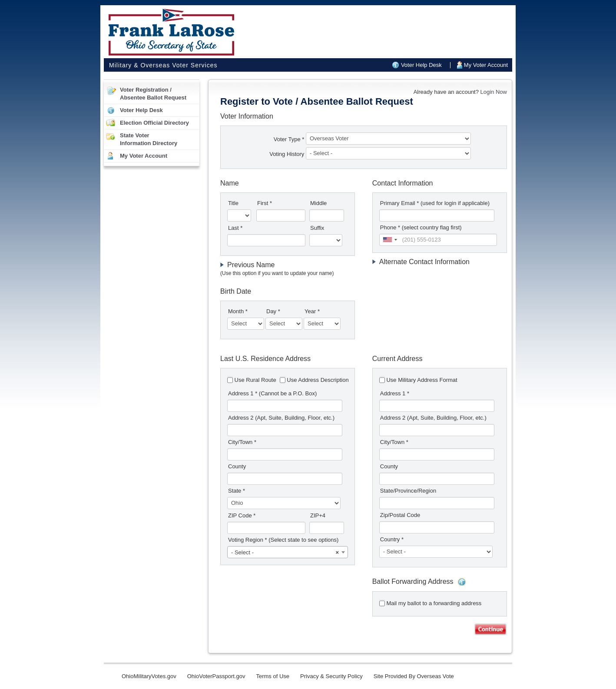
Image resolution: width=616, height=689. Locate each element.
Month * (238, 311)
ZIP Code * (242, 515)
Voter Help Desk (421, 65)
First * (265, 203)
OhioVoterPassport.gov (216, 676)
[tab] (288, 269)
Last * (235, 228)
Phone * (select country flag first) (421, 227)
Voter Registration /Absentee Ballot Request (153, 94)
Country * (392, 539)
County (237, 466)
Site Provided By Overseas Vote (414, 676)
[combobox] (390, 240)
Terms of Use (273, 676)
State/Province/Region (408, 491)
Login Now (494, 92)
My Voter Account (486, 65)
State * (237, 491)
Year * (312, 311)
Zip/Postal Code (400, 515)
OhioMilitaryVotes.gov (149, 676)
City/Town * (242, 442)
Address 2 (281, 418)
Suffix (317, 228)
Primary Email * (435, 203)
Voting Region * (283, 540)
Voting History (288, 154)
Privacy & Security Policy (331, 676)
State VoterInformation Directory (149, 139)
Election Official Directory (154, 123)
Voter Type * (289, 139)
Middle (318, 203)
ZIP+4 (318, 515)
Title (233, 203)
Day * (273, 311)
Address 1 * (272, 393)
